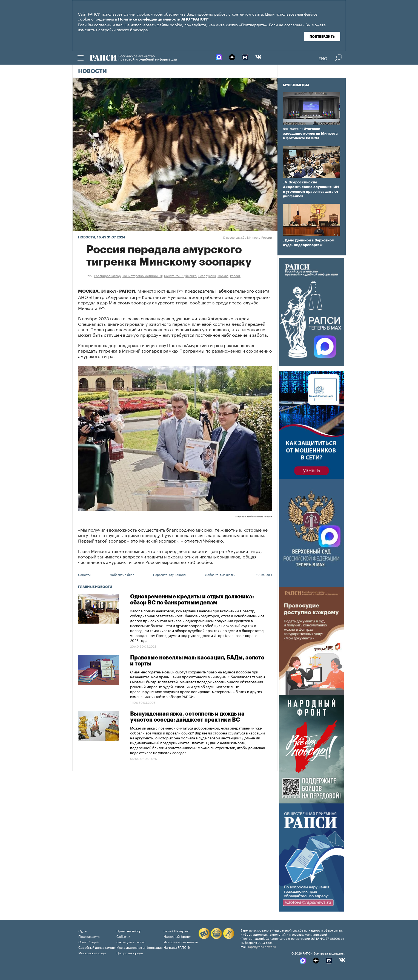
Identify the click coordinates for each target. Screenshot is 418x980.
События (123, 936)
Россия (235, 275)
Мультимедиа (296, 85)
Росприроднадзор (108, 275)
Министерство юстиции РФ (142, 275)
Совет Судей (88, 942)
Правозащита (89, 936)
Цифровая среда (130, 952)
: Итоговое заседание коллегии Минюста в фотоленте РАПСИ (310, 133)
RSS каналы (263, 574)
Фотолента (292, 129)
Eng (323, 58)
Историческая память (181, 942)
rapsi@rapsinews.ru (262, 946)
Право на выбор (129, 931)
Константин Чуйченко (180, 275)
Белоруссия (207, 275)
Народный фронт (177, 936)
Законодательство (131, 942)
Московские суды (92, 952)
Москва (223, 275)
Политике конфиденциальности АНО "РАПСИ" (163, 19)
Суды (82, 931)
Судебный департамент (97, 947)
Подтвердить (322, 37)
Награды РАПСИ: (177, 947)
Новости (92, 71)
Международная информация (139, 947)
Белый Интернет (177, 931)
